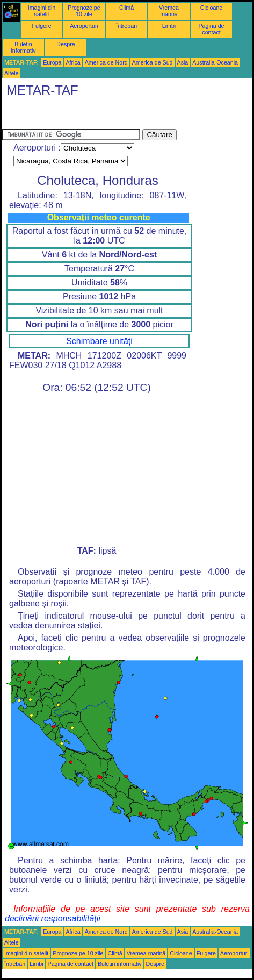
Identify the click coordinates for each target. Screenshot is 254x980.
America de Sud (153, 62)
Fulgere (41, 26)
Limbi (169, 26)
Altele (12, 73)
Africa (73, 62)
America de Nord (106, 62)
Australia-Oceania (215, 62)
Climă (126, 8)
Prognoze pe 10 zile (84, 11)
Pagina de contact (212, 29)
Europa (52, 62)
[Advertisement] (88, 116)
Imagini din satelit (42, 11)
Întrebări (126, 26)
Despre (66, 44)
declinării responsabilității (53, 918)
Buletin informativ (23, 47)
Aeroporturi (84, 26)
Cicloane (211, 8)
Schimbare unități (99, 341)
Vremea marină (169, 11)
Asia (183, 62)
